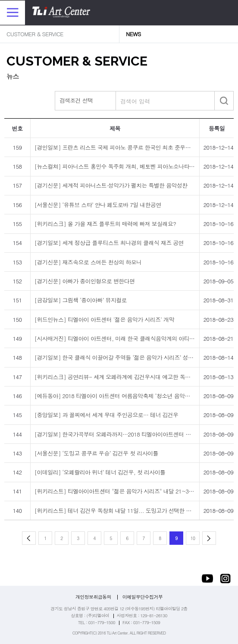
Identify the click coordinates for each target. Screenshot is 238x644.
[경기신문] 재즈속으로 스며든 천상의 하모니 (88, 262)
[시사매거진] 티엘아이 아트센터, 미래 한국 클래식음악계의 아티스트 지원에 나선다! (136, 338)
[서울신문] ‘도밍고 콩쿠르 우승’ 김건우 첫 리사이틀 (96, 453)
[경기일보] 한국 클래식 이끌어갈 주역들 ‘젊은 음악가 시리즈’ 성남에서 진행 (125, 357)
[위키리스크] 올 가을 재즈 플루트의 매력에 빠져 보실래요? (105, 224)
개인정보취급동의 (93, 597)
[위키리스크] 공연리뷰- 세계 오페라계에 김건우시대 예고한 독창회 (115, 377)
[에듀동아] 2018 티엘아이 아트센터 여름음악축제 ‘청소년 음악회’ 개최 (119, 396)
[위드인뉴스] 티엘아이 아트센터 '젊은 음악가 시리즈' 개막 (104, 319)
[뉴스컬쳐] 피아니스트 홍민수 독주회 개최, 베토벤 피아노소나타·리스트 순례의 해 (133, 166)
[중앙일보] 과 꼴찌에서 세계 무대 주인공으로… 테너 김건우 (106, 415)
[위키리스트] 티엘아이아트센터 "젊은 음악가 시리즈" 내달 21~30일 (116, 491)
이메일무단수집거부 (142, 597)
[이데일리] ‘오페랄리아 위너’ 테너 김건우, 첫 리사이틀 (100, 472)
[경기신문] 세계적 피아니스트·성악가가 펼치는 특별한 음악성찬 (111, 185)
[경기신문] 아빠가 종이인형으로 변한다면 (85, 281)
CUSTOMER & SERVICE (35, 34)
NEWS (133, 34)
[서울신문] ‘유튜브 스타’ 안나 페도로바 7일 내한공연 (98, 205)
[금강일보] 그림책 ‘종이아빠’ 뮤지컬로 (81, 300)
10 (193, 538)
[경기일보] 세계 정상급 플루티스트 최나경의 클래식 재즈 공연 (109, 243)
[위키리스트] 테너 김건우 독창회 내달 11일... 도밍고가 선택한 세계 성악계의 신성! (134, 510)
